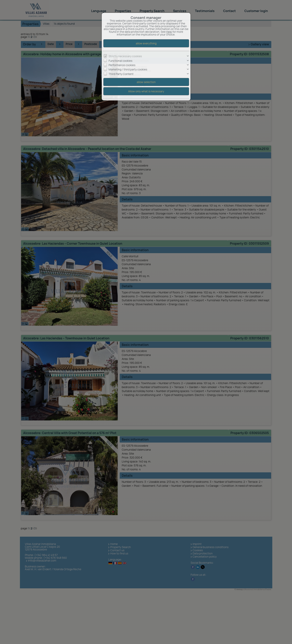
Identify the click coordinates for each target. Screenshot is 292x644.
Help (169, 32)
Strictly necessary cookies (125, 56)
